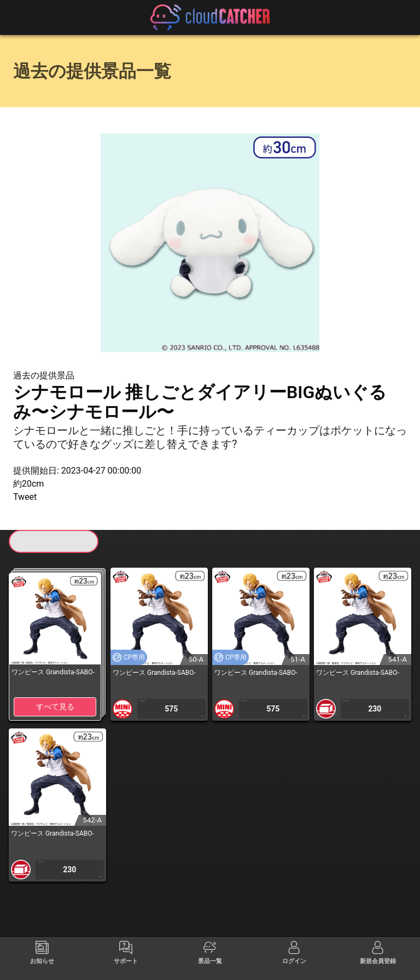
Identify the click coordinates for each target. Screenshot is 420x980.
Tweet (25, 497)
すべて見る (55, 707)
